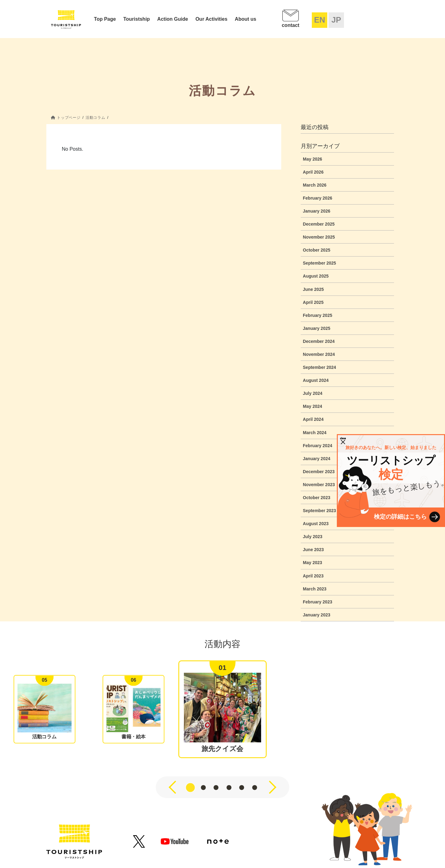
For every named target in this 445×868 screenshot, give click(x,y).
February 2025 (318, 315)
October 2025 (317, 250)
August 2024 (316, 380)
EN (320, 20)
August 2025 (316, 276)
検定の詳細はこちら (400, 517)
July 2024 (313, 393)
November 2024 (319, 354)
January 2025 (317, 328)
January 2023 (317, 615)
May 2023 (312, 563)
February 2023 (318, 602)
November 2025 (319, 237)
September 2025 (319, 263)
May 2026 (312, 159)
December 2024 (319, 341)
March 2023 (315, 589)
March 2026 (315, 185)
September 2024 (319, 367)
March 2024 (315, 433)
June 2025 (313, 289)
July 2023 (313, 537)
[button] (191, 787)
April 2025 (313, 302)
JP (336, 20)
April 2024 (313, 419)
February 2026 (318, 198)
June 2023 (313, 550)
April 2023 (313, 576)
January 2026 (317, 211)
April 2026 (313, 172)
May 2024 (312, 406)
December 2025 (319, 224)
